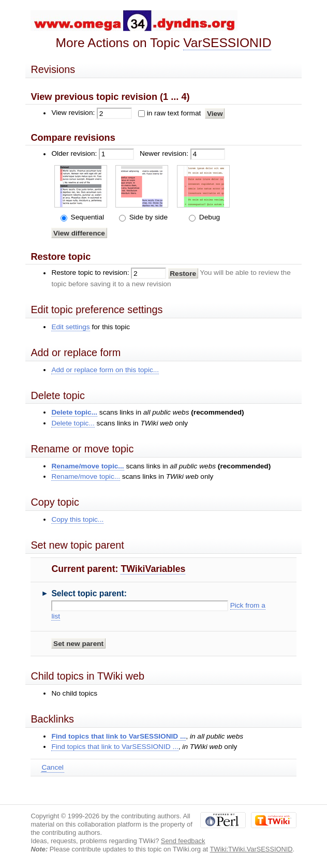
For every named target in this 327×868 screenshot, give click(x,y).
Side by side (147, 217)
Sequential (86, 217)
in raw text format (174, 113)
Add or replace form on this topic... (105, 370)
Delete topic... (74, 412)
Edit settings (70, 327)
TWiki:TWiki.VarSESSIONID (251, 849)
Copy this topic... (77, 519)
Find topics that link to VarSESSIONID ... (118, 736)
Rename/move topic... (87, 466)
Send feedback (183, 841)
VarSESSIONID (227, 43)
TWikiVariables (153, 569)
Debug (209, 217)
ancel (52, 768)
